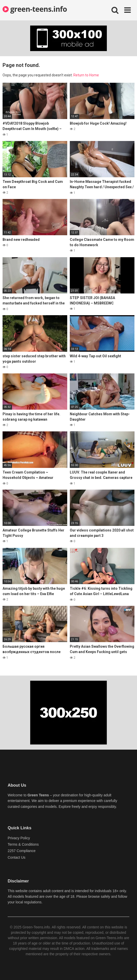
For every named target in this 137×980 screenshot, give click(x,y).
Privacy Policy (19, 838)
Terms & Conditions (23, 844)
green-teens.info (35, 9)
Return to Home (86, 75)
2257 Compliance (22, 851)
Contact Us (16, 857)
